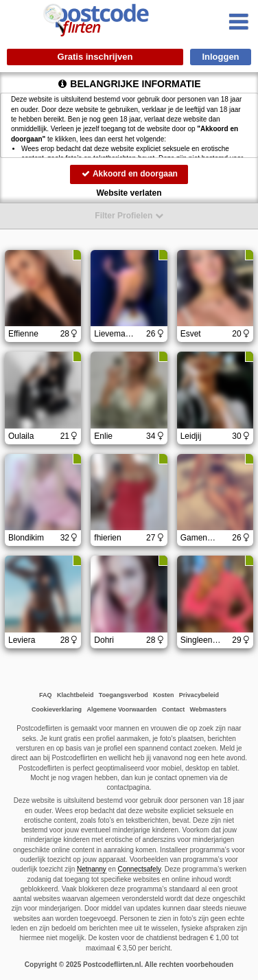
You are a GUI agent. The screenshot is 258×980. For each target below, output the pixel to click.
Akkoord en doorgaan (129, 174)
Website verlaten (129, 193)
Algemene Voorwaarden (121, 709)
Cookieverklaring (57, 709)
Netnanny (92, 869)
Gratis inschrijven (95, 57)
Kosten (164, 695)
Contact (174, 709)
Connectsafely (140, 869)
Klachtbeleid (75, 695)
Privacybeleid (199, 695)
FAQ (46, 695)
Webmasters (208, 709)
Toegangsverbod (124, 695)
